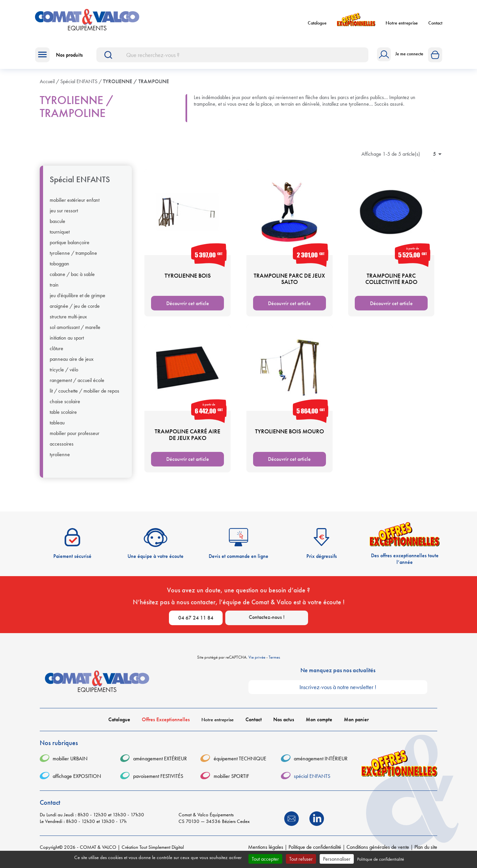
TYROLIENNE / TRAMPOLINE (73, 257)
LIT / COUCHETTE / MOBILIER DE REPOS (84, 395)
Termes (274, 661)
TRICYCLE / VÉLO (64, 374)
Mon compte (319, 723)
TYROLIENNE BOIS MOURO (290, 435)
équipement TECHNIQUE (240, 763)
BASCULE (57, 225)
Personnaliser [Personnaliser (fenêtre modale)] (337, 859)
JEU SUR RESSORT (64, 215)
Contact (435, 25)
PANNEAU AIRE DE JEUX (72, 363)
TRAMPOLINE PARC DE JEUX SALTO (289, 283)
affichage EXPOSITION (77, 780)
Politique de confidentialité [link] (381, 859)
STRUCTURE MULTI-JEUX (68, 321)
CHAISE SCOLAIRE (65, 406)
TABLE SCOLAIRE (63, 416)
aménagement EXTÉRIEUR (160, 763)
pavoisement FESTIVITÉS (158, 780)
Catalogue (317, 25)
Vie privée (257, 661)
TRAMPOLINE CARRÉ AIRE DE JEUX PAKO (187, 438)
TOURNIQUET (60, 236)
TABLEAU (57, 427)
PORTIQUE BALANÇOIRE (70, 246)
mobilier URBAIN (70, 763)
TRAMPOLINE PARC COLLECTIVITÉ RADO (391, 283)
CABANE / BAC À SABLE (72, 278)
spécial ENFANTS (80, 184)
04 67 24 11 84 (196, 622)
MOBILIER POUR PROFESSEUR (75, 437)
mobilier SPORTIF (231, 780)
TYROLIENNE (60, 459)
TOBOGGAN (59, 268)
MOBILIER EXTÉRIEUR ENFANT (75, 204)
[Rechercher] (232, 59)
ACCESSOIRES (62, 448)
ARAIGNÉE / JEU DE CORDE (75, 310)
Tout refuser (301, 859)
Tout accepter (265, 859)
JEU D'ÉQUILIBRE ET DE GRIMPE (78, 299)
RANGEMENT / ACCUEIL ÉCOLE (77, 384)
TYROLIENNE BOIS (188, 279)
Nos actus (284, 723)
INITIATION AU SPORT (67, 342)
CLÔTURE (56, 353)
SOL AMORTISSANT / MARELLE (75, 331)
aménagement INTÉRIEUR (321, 763)
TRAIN (54, 289)
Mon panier (356, 723)
